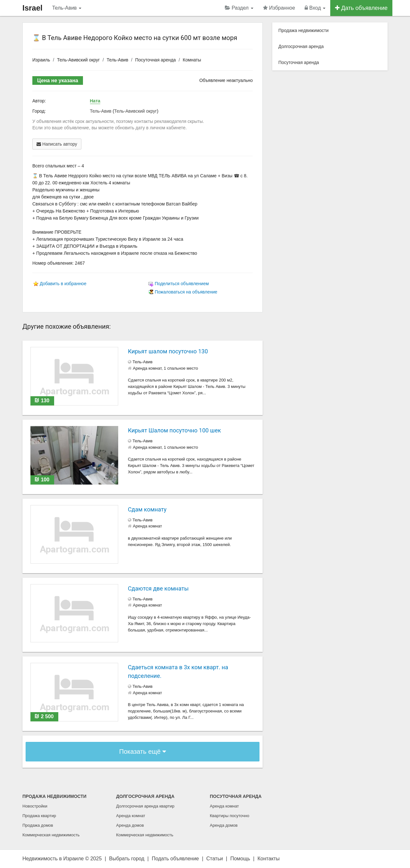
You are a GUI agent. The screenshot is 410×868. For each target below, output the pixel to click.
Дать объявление (361, 8)
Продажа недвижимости (303, 30)
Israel (33, 8)
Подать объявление (175, 859)
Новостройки (35, 806)
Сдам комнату (147, 509)
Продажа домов (38, 825)
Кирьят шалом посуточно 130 (168, 351)
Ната (95, 101)
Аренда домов (130, 825)
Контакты (269, 859)
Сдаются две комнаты (158, 588)
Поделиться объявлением (182, 284)
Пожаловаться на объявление (186, 292)
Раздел (239, 8)
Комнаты (192, 60)
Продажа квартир (39, 816)
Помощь (240, 859)
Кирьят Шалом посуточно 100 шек (174, 430)
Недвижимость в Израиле (53, 859)
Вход (315, 8)
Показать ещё (143, 751)
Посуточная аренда (156, 60)
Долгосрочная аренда (301, 46)
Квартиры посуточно (230, 816)
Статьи (215, 859)
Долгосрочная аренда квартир (145, 806)
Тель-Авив (67, 8)
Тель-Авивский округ (78, 60)
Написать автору (57, 144)
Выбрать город (127, 859)
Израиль (41, 60)
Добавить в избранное (63, 284)
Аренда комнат (131, 816)
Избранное (279, 8)
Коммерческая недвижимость (51, 835)
